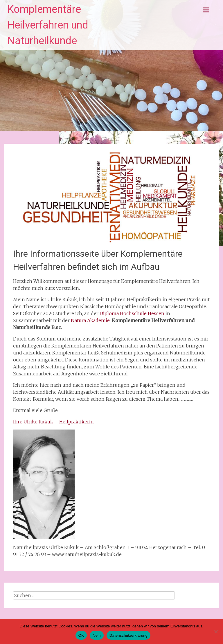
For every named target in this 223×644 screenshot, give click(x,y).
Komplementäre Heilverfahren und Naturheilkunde (48, 25)
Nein (97, 635)
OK (81, 635)
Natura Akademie (90, 320)
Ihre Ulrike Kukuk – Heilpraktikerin (53, 422)
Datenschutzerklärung (128, 635)
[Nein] (216, 631)
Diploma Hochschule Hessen (132, 313)
